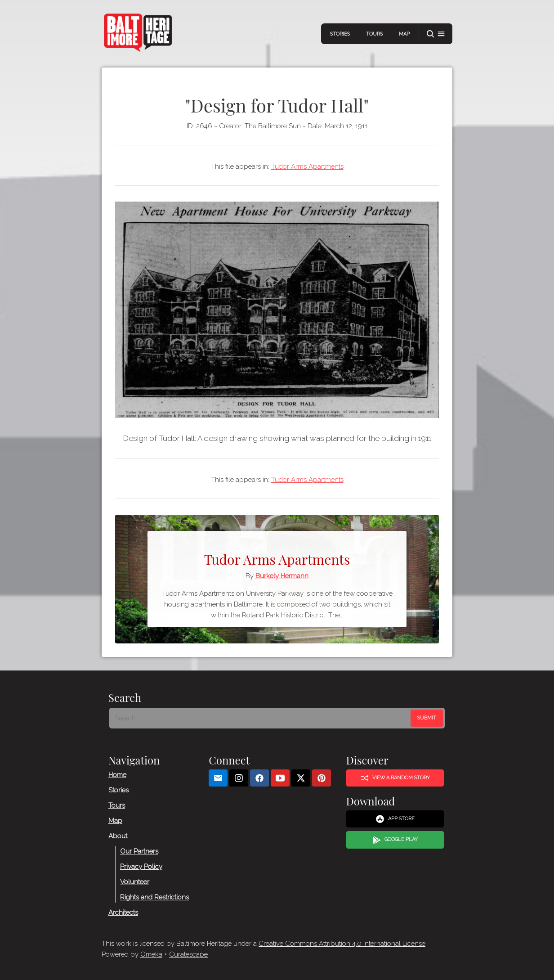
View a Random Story (395, 778)
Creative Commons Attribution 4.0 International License (342, 944)
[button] (436, 34)
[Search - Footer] (261, 718)
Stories (340, 34)
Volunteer (135, 882)
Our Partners (139, 851)
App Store (395, 819)
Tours (374, 34)
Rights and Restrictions (154, 897)
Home (117, 775)
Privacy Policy (141, 867)
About (118, 836)
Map (404, 34)
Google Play (395, 840)
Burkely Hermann (282, 576)
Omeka (151, 954)
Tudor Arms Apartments (307, 166)
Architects (123, 913)
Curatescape (188, 954)
